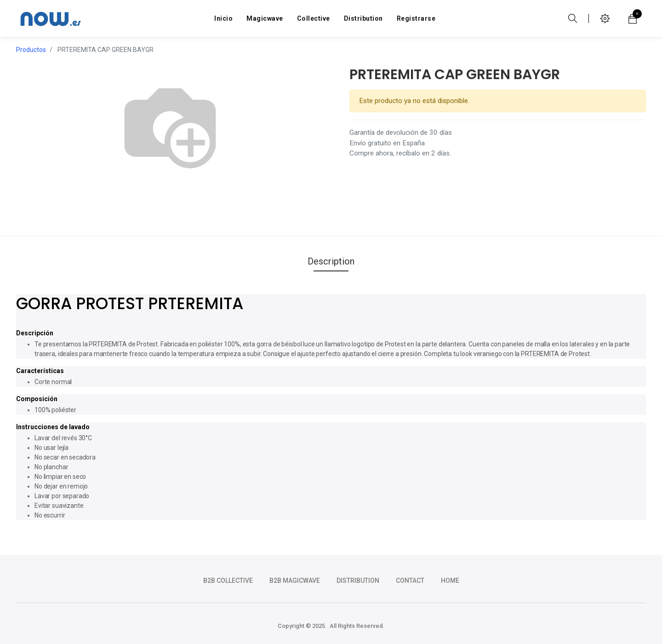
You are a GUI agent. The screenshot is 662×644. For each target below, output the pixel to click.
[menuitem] (223, 18)
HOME (450, 581)
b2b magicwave (295, 581)
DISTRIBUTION (358, 581)
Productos (31, 50)
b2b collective (228, 581)
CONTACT (410, 581)
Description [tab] (331, 261)
